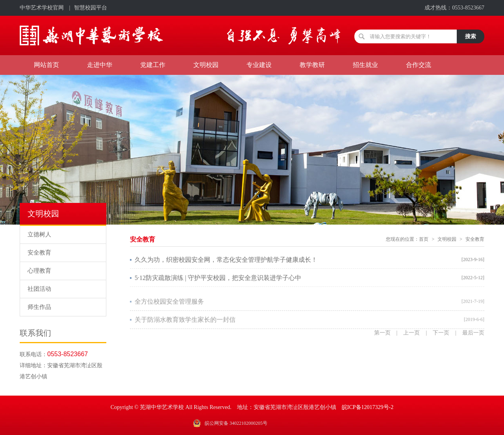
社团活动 (39, 289)
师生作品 (39, 307)
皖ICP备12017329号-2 (368, 407)
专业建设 (259, 65)
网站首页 (46, 65)
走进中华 (100, 65)
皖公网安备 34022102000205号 (236, 423)
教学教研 (312, 65)
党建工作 (153, 65)
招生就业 (365, 65)
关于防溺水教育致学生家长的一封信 (185, 323)
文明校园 (206, 65)
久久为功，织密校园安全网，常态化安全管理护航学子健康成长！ (226, 260)
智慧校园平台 (91, 8)
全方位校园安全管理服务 (169, 304)
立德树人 (39, 234)
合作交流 (419, 65)
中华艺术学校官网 (42, 8)
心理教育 (39, 271)
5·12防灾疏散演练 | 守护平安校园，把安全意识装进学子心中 (218, 278)
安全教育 (39, 253)
